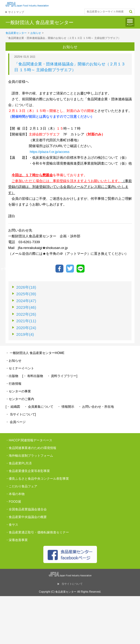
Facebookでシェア (59, 269)
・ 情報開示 (66, 407)
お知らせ (36, 33)
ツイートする (70, 269)
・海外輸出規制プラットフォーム (29, 456)
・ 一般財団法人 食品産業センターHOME (35, 353)
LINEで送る (81, 269)
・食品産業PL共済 (19, 463)
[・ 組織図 (13, 407)
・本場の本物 (15, 494)
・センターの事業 (18, 391)
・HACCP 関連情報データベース (29, 440)
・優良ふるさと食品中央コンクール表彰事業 (37, 479)
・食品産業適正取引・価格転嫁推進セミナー (37, 532)
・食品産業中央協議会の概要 (26, 517)
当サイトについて (72, 584)
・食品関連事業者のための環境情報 (31, 448)
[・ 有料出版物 (33, 376)
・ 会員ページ (15, 422)
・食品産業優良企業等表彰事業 (28, 471)
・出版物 (12, 376)
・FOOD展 (13, 502)
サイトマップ (16, 12)
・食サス (12, 525)
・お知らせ (13, 361)
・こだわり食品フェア (21, 486)
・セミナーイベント (20, 368)
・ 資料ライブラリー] (62, 376)
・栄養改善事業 (17, 540)
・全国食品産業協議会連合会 (26, 509)
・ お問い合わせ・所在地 (96, 407)
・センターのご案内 (20, 399)
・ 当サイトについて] (21, 414)
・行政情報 (13, 384)
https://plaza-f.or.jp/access (50, 152)
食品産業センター (16, 33)
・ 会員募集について (39, 407)
